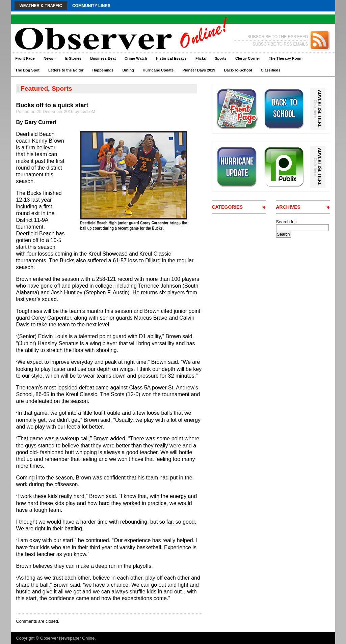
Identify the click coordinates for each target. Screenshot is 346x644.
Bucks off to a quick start (52, 105)
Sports (221, 58)
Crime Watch (136, 58)
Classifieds (271, 70)
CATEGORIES (228, 207)
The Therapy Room (286, 58)
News (50, 58)
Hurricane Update (158, 70)
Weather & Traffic (41, 6)
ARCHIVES (288, 207)
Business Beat (103, 58)
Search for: (287, 222)
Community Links (91, 6)
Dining (128, 70)
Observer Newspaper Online (67, 638)
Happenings (103, 70)
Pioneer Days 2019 (199, 70)
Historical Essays (171, 58)
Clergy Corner (248, 58)
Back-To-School (238, 70)
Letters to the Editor (66, 70)
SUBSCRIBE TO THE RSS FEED (278, 37)
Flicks (201, 58)
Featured (34, 89)
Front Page (25, 58)
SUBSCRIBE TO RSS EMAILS (280, 44)
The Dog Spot (28, 70)
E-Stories (73, 58)
